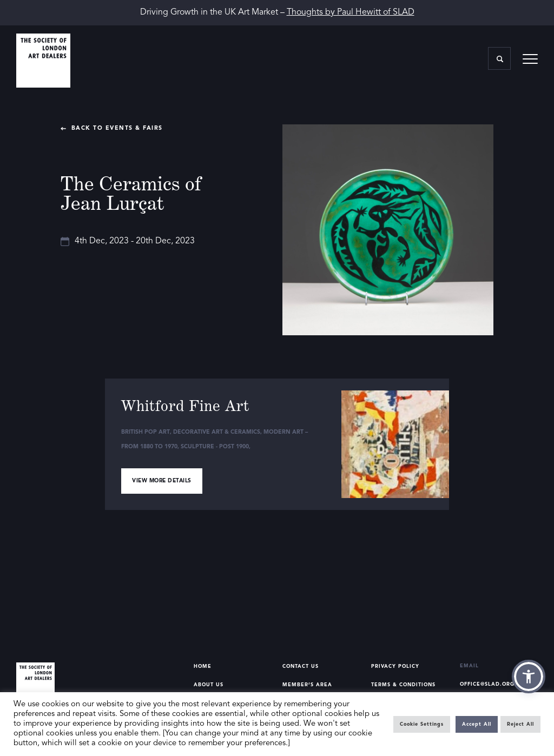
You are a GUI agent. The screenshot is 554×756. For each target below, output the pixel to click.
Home (203, 667)
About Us (209, 685)
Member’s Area (307, 685)
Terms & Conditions (403, 685)
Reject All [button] (520, 724)
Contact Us (301, 667)
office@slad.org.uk (493, 684)
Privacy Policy (395, 667)
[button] (529, 677)
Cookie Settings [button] (422, 724)
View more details (162, 481)
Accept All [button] (477, 724)
